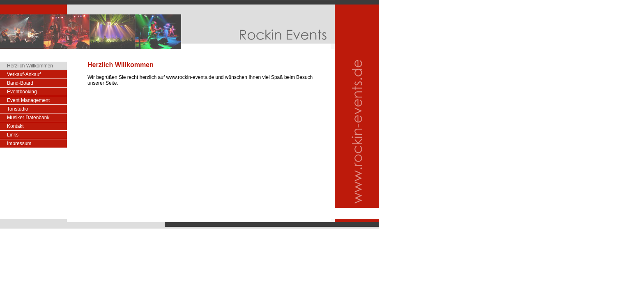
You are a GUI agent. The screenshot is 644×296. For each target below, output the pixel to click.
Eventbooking (22, 92)
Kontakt (15, 126)
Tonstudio (17, 109)
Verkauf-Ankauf (24, 74)
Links (13, 135)
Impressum (19, 143)
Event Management (28, 100)
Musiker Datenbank (28, 118)
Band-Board (20, 83)
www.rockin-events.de (190, 77)
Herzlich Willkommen (30, 66)
